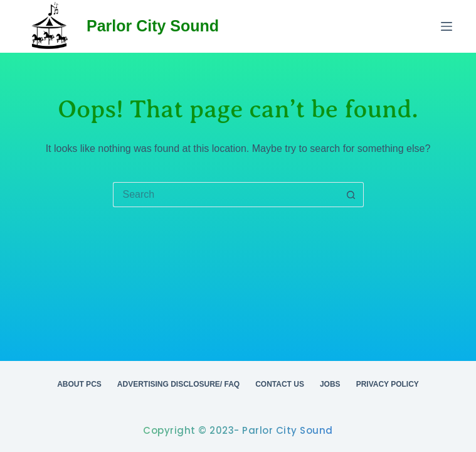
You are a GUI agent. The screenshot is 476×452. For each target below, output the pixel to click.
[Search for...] (226, 195)
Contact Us (280, 384)
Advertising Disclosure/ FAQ (178, 384)
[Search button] (351, 195)
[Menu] (447, 26)
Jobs (330, 384)
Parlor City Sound (153, 26)
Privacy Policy (388, 384)
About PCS (79, 384)
